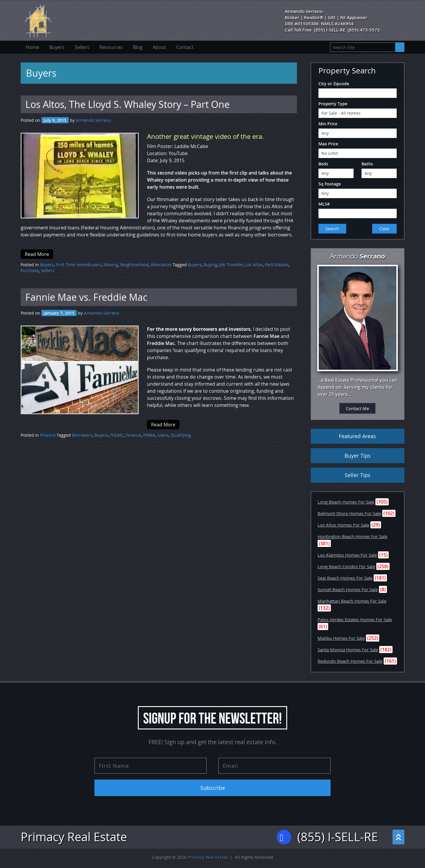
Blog (138, 47)
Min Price (328, 124)
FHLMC (117, 435)
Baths (367, 164)
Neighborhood (134, 265)
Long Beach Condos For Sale (346, 566)
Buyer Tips (358, 456)
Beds (323, 164)
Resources (111, 47)
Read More (37, 254)
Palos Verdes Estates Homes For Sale (355, 619)
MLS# (324, 204)
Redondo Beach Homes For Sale (350, 661)
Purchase (30, 271)
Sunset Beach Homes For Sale (348, 589)
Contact (185, 47)
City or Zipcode (334, 84)
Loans (163, 435)
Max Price (328, 144)
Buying (210, 265)
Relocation (161, 265)
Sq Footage (330, 184)
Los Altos (254, 265)
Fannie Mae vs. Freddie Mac (86, 297)
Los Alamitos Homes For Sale (347, 555)
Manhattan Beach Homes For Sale (352, 601)
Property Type (333, 104)
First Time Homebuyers (79, 265)
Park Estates (277, 265)
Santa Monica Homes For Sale (348, 650)
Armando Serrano (93, 120)
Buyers (57, 47)
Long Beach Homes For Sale (346, 502)
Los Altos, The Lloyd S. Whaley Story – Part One (127, 104)
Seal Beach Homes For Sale (345, 578)
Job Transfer (231, 265)
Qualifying (181, 435)
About (159, 47)
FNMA (149, 435)
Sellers (82, 47)
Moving (111, 265)
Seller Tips (358, 475)
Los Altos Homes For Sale (343, 525)
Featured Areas (357, 436)
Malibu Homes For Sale (341, 638)
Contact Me (357, 408)
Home (32, 47)
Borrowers (82, 435)
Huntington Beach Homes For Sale (352, 536)
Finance (48, 435)
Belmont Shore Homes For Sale (349, 513)
